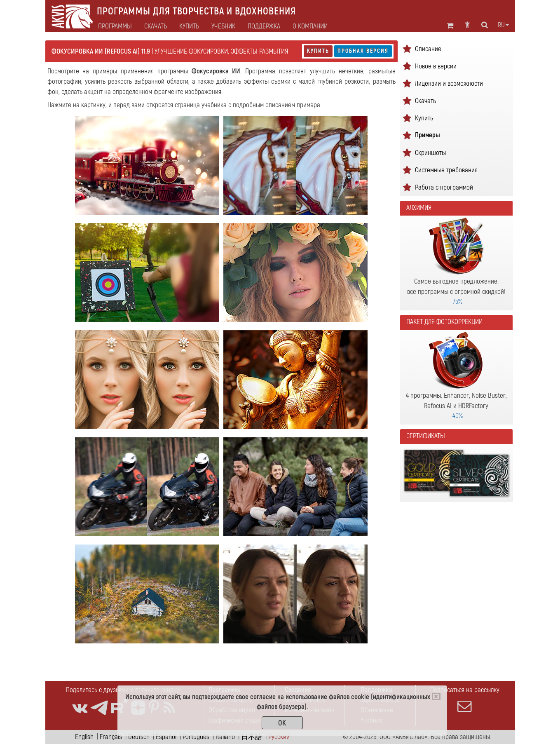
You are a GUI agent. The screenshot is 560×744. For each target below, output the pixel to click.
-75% (456, 302)
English (84, 737)
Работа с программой (444, 187)
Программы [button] (115, 26)
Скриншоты (430, 153)
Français (111, 737)
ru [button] (503, 25)
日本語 (252, 737)
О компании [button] (310, 26)
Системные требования (446, 170)
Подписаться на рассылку (465, 699)
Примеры (428, 135)
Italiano (225, 737)
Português (196, 737)
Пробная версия (363, 51)
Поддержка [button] (264, 26)
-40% (456, 416)
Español (166, 737)
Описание (428, 49)
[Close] (436, 697)
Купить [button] (189, 26)
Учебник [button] (223, 26)
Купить (318, 51)
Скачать (156, 26)
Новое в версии (436, 66)
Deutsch (139, 737)
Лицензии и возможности (449, 83)
